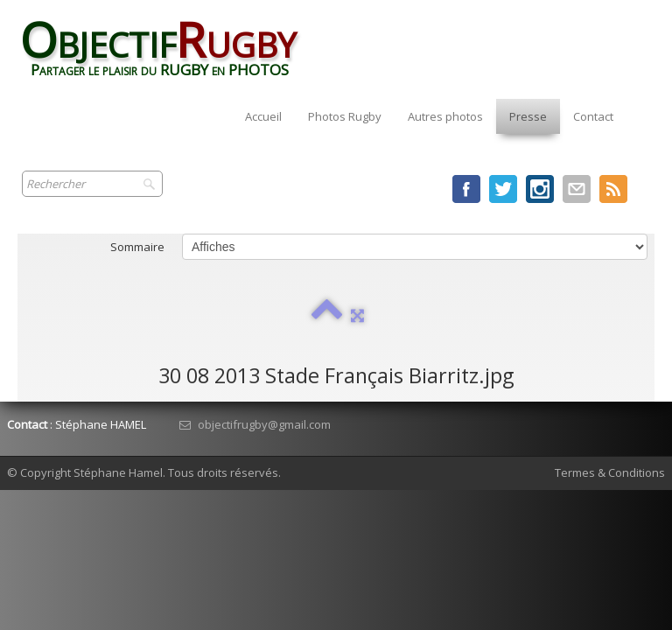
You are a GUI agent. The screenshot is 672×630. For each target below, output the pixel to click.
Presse (528, 116)
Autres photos (445, 116)
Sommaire (137, 247)
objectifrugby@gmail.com (255, 424)
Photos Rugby (345, 116)
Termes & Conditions (610, 472)
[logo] (166, 55)
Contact (593, 116)
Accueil (263, 116)
